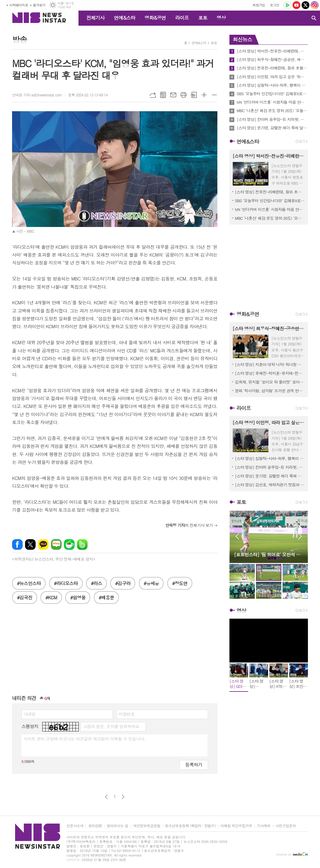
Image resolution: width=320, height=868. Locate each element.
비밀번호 (127, 714)
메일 (173, 95)
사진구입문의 (286, 826)
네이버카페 (69, 544)
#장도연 (180, 583)
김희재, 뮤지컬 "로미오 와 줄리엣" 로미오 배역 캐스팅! (270, 382)
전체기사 (95, 18)
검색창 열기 (314, 18)
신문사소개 (75, 826)
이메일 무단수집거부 (236, 826)
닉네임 (29, 714)
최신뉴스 (242, 39)
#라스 (96, 583)
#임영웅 (78, 597)
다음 (123, 797)
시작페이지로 (19, 5)
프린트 (184, 95)
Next (300, 536)
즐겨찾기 (39, 5)
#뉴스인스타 (29, 583)
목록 (163, 95)
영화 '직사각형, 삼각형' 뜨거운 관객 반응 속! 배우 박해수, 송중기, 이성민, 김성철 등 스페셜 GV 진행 (270, 391)
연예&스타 (125, 18)
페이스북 (17, 544)
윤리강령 (95, 826)
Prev (237, 536)
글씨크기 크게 (204, 95)
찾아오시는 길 (118, 826)
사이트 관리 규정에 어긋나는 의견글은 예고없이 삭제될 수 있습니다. (85, 739)
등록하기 (194, 764)
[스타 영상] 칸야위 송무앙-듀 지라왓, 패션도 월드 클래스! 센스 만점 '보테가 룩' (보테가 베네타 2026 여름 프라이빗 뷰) (272, 119)
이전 (106, 797)
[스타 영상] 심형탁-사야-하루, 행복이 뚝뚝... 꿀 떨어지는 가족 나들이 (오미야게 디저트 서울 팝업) (272, 85)
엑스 (30, 544)
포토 (203, 18)
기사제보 (264, 826)
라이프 (182, 18)
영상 (221, 18)
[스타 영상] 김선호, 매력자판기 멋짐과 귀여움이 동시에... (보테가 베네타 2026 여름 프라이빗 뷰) (270, 485)
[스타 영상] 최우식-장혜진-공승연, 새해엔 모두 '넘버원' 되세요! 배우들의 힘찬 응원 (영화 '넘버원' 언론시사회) (272, 60)
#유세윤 (151, 583)
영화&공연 (155, 18)
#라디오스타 (66, 583)
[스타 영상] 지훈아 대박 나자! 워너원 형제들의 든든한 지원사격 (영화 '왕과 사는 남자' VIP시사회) (270, 364)
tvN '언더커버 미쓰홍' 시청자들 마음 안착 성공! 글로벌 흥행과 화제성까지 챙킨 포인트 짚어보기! (272, 102)
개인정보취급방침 (147, 826)
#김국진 (25, 597)
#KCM (51, 597)
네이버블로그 (56, 544)
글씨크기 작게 (214, 95)
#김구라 (123, 583)
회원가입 (259, 5)
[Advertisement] (115, 652)
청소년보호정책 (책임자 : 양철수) (190, 826)
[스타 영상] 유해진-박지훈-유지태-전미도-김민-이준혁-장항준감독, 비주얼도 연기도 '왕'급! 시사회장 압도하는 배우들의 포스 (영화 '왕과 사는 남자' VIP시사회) (270, 373)
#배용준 (106, 597)
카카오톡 (43, 544)
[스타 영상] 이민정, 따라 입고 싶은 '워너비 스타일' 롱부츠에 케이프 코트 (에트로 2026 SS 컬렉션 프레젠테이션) (272, 77)
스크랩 (194, 95)
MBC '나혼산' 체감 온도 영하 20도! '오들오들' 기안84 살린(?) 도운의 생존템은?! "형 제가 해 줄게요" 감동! (272, 111)
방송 (214, 43)
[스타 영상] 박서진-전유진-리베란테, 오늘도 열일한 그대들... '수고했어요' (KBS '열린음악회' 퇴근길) (272, 51)
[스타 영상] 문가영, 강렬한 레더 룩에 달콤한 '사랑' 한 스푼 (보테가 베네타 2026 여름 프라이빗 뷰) (272, 128)
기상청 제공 (64, 7)
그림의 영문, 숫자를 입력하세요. (112, 726)
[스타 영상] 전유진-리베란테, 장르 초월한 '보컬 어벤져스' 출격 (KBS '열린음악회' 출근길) (272, 68)
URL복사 (153, 95)
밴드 (82, 544)
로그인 (275, 5)
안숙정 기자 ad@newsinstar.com (37, 95)
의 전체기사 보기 (189, 525)
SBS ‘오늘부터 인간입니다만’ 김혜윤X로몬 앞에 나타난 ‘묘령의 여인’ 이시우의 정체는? (272, 94)
